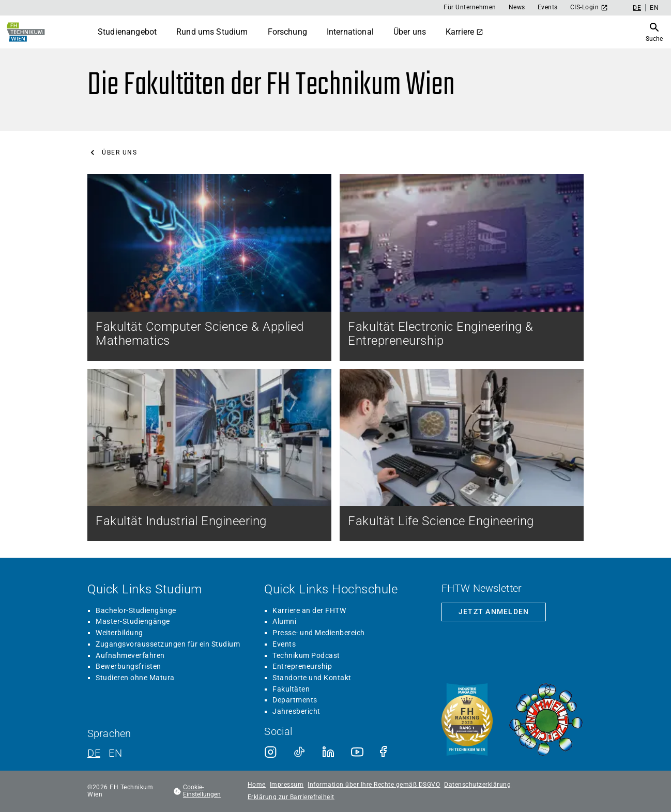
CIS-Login (589, 7)
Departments (295, 700)
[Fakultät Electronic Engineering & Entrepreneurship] (462, 267)
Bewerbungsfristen (128, 666)
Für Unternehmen (470, 7)
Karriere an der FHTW (309, 610)
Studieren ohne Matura (135, 678)
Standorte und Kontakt (312, 678)
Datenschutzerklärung (477, 785)
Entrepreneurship (302, 666)
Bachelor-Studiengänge (136, 610)
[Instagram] (270, 752)
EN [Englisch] (654, 8)
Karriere (464, 32)
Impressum (287, 785)
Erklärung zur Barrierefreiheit (291, 797)
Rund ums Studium (212, 32)
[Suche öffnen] (654, 32)
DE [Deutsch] (637, 8)
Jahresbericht (296, 711)
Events (548, 7)
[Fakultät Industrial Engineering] (209, 455)
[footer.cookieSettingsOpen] (205, 791)
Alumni (284, 621)
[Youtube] (357, 752)
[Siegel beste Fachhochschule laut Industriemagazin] (467, 721)
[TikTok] (299, 752)
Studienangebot (127, 32)
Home (257, 785)
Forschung (287, 32)
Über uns (410, 32)
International (350, 32)
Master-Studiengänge (133, 621)
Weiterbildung (119, 633)
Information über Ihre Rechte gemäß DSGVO (374, 785)
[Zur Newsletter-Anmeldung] (494, 612)
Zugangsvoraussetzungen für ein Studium (168, 644)
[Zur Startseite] (26, 32)
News (517, 7)
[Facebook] (386, 752)
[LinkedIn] (328, 752)
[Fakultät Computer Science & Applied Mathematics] (209, 267)
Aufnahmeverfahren (130, 655)
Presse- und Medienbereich (319, 633)
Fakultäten (291, 689)
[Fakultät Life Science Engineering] (462, 455)
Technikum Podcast (306, 655)
